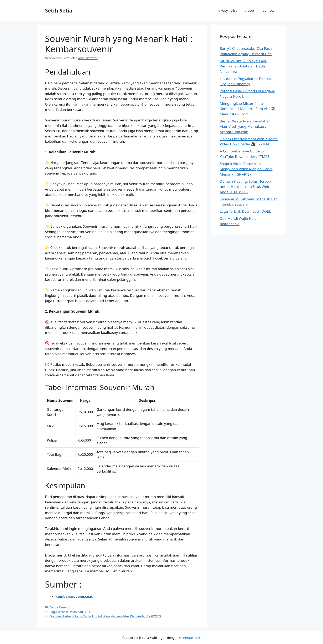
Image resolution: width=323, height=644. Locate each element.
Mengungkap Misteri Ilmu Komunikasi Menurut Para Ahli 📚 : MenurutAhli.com (249, 109)
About (250, 10)
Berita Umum (59, 607)
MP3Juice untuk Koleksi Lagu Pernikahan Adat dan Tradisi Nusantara (244, 66)
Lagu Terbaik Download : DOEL (71, 612)
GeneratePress (190, 638)
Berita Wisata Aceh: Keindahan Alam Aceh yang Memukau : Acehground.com (245, 126)
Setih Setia (59, 10)
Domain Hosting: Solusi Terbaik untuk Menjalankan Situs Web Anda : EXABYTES (105, 616)
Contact (268, 10)
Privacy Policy (227, 10)
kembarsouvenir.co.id (75, 596)
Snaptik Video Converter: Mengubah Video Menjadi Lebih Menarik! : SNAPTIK (246, 169)
